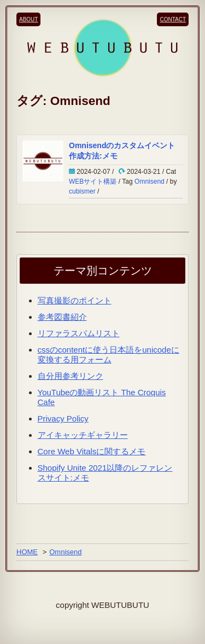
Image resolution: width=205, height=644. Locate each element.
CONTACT (173, 19)
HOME (27, 552)
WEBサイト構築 (93, 182)
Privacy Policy (63, 418)
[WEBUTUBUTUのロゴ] (102, 48)
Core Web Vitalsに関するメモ (92, 451)
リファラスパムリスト (79, 333)
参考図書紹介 (62, 317)
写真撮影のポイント (75, 300)
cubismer (82, 191)
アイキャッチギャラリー (83, 435)
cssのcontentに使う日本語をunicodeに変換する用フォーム (109, 355)
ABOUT (28, 19)
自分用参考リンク (71, 376)
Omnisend (150, 182)
